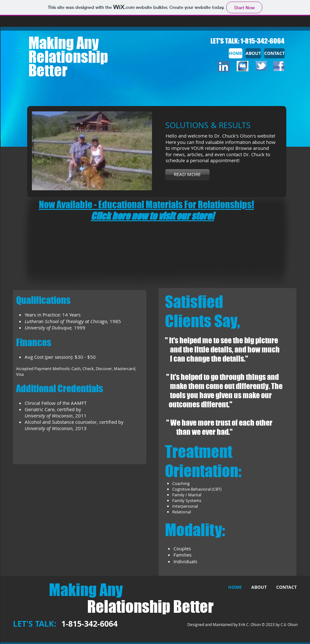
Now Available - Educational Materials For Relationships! (146, 204)
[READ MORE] (187, 175)
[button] (92, 151)
